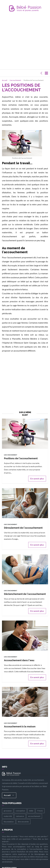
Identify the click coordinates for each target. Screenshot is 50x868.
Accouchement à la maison (20, 723)
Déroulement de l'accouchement (23, 524)
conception (20, 807)
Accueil (9, 792)
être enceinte (23, 818)
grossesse (8, 807)
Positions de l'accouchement (21, 455)
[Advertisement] (25, 41)
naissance (20, 813)
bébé (31, 807)
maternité (8, 813)
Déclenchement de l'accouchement (25, 591)
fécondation (9, 818)
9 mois (40, 807)
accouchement (34, 813)
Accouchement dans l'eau (19, 657)
